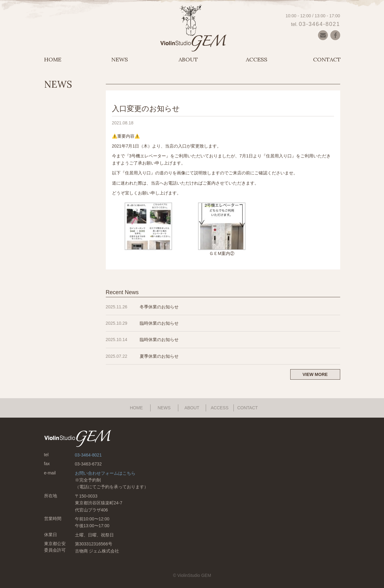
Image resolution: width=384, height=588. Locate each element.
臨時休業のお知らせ (159, 323)
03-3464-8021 (320, 24)
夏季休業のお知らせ (159, 356)
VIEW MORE (315, 374)
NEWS (120, 59)
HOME (53, 59)
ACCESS (257, 59)
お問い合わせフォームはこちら (105, 473)
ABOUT (188, 59)
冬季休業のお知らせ (159, 307)
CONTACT (327, 59)
